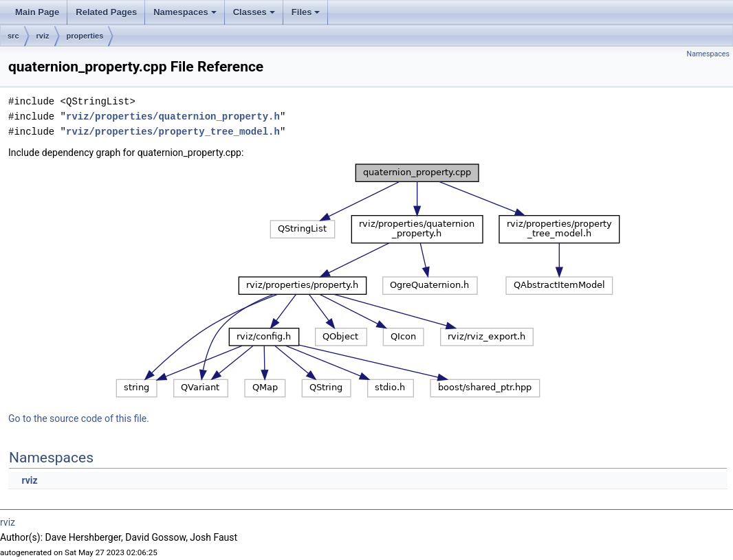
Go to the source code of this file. (79, 418)
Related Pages (106, 12)
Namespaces (186, 16)
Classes (255, 16)
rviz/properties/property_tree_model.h (173, 132)
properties (85, 36)
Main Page (37, 12)
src (13, 36)
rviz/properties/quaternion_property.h (173, 116)
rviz (43, 36)
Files (307, 16)
